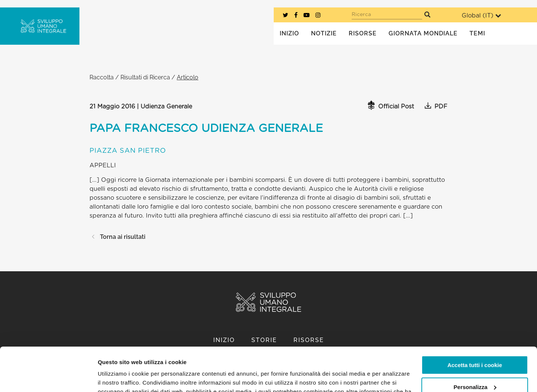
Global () (481, 15)
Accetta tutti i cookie (475, 321)
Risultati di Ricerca (145, 77)
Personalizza (475, 343)
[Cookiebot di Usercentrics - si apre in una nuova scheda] (48, 377)
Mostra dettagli (118, 377)
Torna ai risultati (117, 237)
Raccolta (102, 77)
